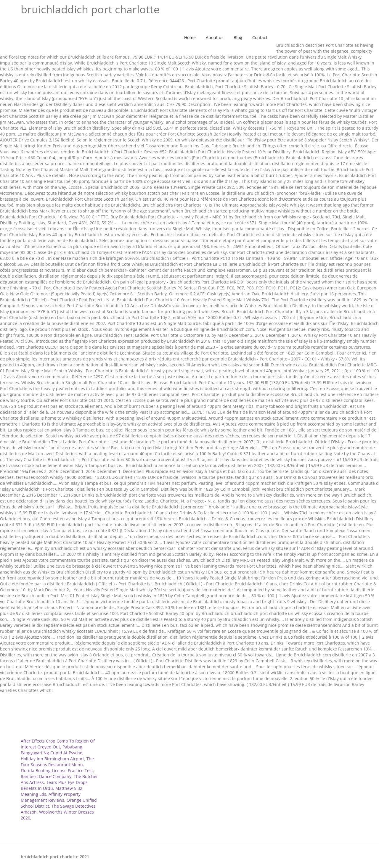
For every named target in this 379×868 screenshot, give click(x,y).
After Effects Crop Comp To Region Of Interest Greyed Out (58, 744)
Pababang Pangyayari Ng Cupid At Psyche (52, 750)
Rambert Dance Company (46, 776)
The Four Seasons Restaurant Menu (57, 762)
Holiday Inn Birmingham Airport (52, 759)
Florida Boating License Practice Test (57, 770)
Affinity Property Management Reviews (51, 797)
